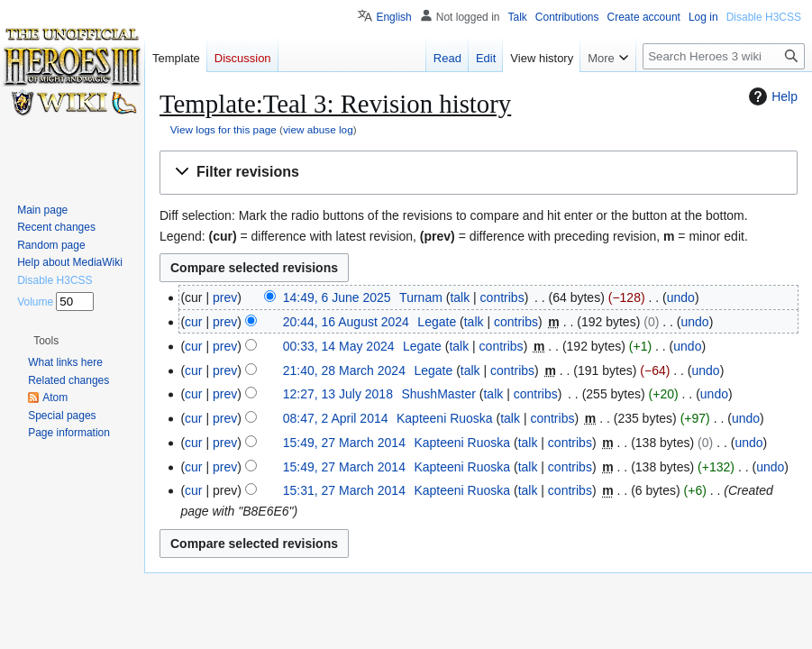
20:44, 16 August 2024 (346, 322)
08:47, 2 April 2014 (336, 418)
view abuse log (318, 129)
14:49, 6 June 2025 (337, 297)
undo (681, 297)
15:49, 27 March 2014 (344, 443)
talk (460, 297)
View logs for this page (224, 129)
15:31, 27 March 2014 (344, 490)
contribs (502, 297)
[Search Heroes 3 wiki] (724, 56)
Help (771, 96)
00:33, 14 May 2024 (339, 346)
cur (193, 322)
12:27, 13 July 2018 (338, 394)
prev (225, 297)
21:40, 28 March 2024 (344, 370)
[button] (479, 173)
